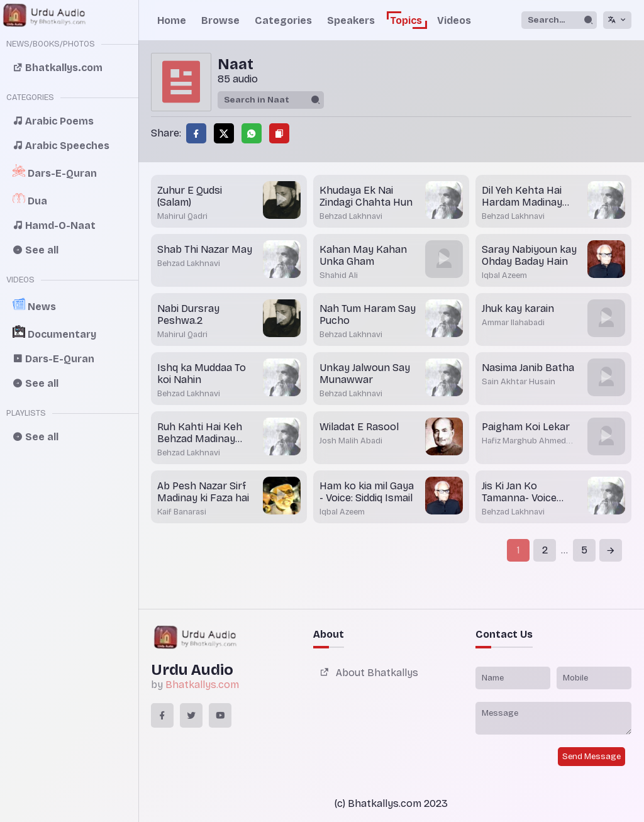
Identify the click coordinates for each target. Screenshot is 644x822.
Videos (454, 20)
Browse (220, 20)
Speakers (351, 20)
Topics (406, 20)
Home (172, 20)
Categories (283, 20)
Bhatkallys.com (202, 685)
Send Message (591, 757)
